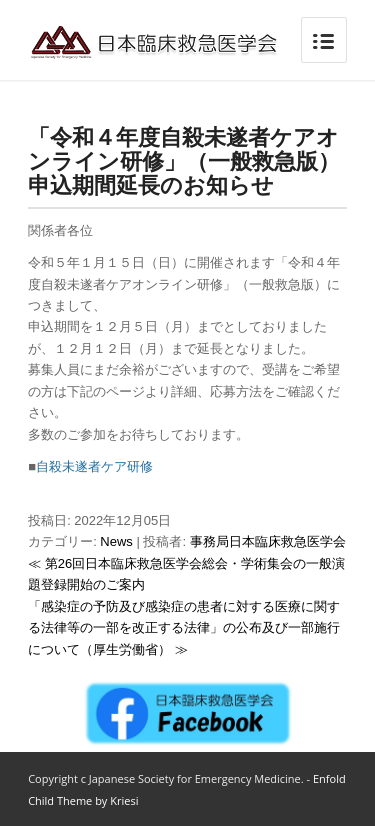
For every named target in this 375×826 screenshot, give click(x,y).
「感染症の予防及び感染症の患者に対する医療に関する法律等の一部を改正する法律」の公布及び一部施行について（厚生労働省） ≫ (184, 628)
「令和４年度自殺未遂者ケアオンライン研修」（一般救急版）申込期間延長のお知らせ (184, 160)
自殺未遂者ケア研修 (94, 466)
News (116, 541)
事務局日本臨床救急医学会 (268, 541)
